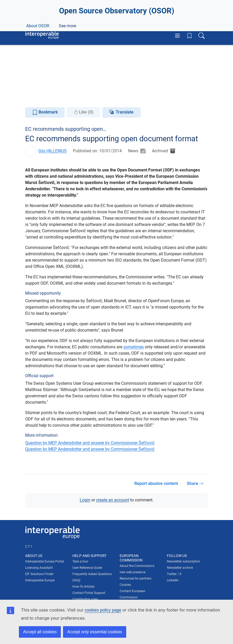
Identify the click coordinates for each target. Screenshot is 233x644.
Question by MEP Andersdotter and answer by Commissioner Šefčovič (90, 443)
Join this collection (116, 82)
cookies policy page (103, 610)
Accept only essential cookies (95, 632)
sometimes (134, 347)
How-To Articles (83, 587)
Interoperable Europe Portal (45, 561)
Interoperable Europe (40, 580)
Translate (125, 112)
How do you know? (108, 4)
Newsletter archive (180, 568)
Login (85, 500)
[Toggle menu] (177, 36)
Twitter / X (174, 574)
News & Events (71, 98)
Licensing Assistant (39, 568)
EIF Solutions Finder (39, 574)
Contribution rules (85, 599)
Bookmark (45, 112)
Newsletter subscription (184, 561)
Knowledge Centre (110, 98)
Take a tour (80, 561)
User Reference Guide (87, 568)
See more (145, 98)
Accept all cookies (40, 632)
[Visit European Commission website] (49, 17)
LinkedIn (173, 580)
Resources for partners (136, 578)
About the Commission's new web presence (137, 569)
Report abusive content (156, 483)
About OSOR (38, 98)
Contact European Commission (133, 594)
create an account (113, 500)
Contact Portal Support (89, 593)
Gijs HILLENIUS (52, 151)
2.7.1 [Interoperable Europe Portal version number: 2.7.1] (29, 546)
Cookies (125, 585)
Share (195, 483)
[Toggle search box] (202, 36)
